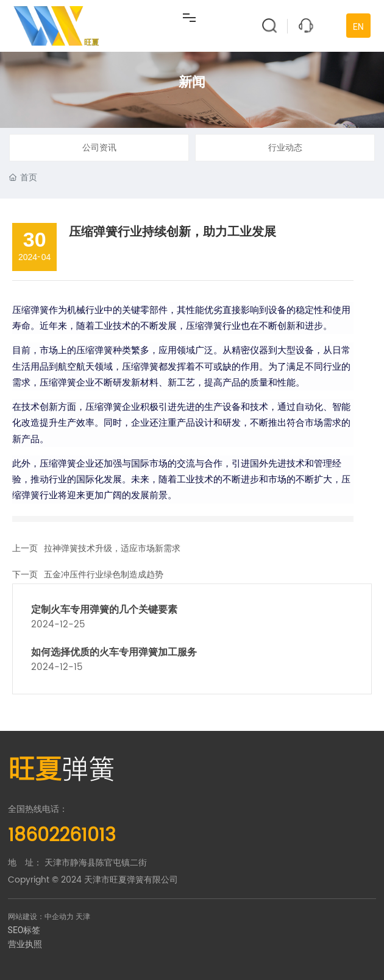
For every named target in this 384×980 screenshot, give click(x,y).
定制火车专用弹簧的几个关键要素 (104, 609)
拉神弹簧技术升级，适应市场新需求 (112, 548)
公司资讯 (99, 148)
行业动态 (285, 148)
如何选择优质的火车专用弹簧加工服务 (114, 652)
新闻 (192, 82)
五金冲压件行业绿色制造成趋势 (104, 575)
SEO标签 (24, 930)
